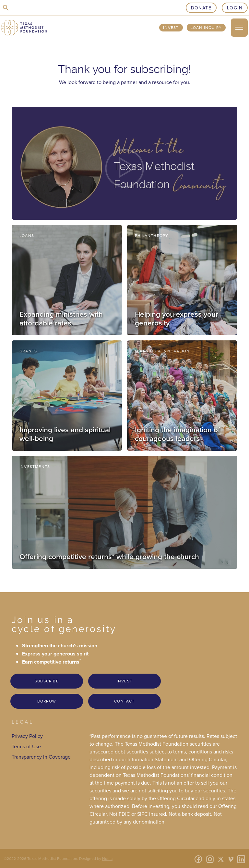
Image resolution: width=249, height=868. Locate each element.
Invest (171, 27)
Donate (201, 8)
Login (235, 8)
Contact (124, 701)
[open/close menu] (239, 28)
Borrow (47, 701)
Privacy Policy (27, 736)
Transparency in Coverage (41, 757)
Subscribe (47, 681)
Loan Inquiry (206, 27)
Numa (107, 858)
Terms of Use (26, 746)
